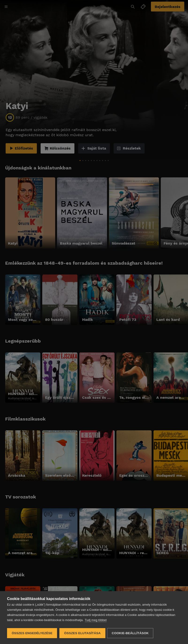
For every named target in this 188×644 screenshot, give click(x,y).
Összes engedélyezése (32, 633)
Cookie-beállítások (131, 633)
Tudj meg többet (96, 621)
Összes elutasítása (82, 633)
